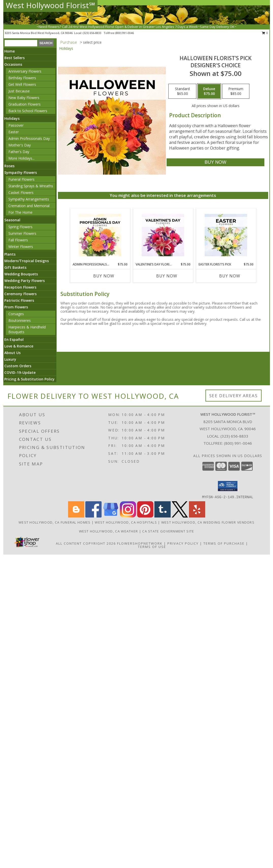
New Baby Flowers (24, 98)
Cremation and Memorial (29, 206)
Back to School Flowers (28, 111)
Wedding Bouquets (21, 274)
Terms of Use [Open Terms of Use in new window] (152, 547)
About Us (12, 353)
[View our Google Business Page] (111, 516)
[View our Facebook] (93, 516)
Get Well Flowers (22, 84)
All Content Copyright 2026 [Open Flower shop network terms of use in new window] (86, 543)
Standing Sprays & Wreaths (31, 186)
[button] (228, 486)
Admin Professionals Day (29, 138)
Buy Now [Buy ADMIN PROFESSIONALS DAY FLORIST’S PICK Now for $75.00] (104, 276)
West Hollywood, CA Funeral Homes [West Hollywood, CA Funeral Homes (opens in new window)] (55, 522)
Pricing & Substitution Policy (29, 379)
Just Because (19, 91)
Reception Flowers (20, 287)
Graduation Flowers (25, 104)
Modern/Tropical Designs (27, 261)
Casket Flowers (21, 193)
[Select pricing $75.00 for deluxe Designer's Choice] (209, 91)
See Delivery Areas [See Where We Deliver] (234, 396)
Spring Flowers (20, 227)
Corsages (16, 314)
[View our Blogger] (76, 516)
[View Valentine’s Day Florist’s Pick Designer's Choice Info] (163, 235)
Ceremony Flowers (20, 294)
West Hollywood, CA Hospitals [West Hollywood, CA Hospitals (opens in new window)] (126, 522)
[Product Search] (21, 43)
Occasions (13, 64)
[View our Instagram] (128, 516)
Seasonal (12, 220)
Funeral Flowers (21, 179)
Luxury (10, 359)
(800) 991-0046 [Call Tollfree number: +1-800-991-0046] (238, 443)
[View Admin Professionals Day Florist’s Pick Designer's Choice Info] (100, 235)
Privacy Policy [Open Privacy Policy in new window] (183, 543)
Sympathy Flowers (21, 172)
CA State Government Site (168, 531)
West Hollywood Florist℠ (50, 5)
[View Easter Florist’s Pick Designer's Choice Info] (226, 235)
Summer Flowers (22, 233)
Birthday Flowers (22, 78)
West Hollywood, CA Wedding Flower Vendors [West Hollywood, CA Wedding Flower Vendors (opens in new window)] (208, 522)
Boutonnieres (20, 320)
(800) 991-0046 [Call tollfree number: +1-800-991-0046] (125, 33)
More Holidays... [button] (21, 158)
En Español (14, 339)
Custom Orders (18, 366)
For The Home (20, 212)
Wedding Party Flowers (25, 281)
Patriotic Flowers (19, 300)
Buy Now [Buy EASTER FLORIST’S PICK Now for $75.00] (230, 276)
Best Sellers (14, 58)
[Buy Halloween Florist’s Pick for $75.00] (215, 162)
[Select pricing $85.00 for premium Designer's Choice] (236, 91)
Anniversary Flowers (25, 71)
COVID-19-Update (20, 372)
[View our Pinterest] (145, 516)
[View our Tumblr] (163, 516)
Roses (9, 166)
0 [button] (265, 33)
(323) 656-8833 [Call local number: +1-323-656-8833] (92, 33)
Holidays (12, 118)
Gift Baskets (15, 267)
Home (10, 51)
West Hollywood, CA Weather (109, 531)
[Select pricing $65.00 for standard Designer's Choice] (182, 91)
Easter (14, 132)
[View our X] (180, 516)
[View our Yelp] (197, 516)
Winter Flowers (21, 247)
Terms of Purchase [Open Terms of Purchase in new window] (224, 543)
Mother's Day (20, 145)
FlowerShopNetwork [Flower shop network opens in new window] (140, 543)
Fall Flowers (18, 240)
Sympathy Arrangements (29, 199)
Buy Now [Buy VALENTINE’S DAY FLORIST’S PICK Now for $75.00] (167, 276)
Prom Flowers (16, 307)
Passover (16, 125)
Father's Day (19, 152)
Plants (10, 254)
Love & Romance (19, 346)
